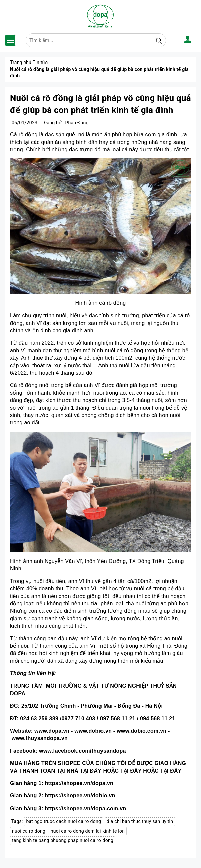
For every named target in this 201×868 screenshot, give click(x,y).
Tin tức (40, 63)
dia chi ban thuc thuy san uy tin (140, 821)
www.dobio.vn (93, 731)
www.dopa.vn (52, 731)
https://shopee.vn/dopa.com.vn (86, 808)
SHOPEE (69, 763)
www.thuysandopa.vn (40, 738)
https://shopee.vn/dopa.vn (79, 783)
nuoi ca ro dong (29, 831)
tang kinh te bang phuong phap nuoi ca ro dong (63, 840)
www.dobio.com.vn (141, 731)
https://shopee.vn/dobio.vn (80, 796)
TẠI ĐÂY (91, 771)
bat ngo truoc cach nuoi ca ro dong (64, 821)
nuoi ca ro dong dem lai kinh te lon (88, 831)
